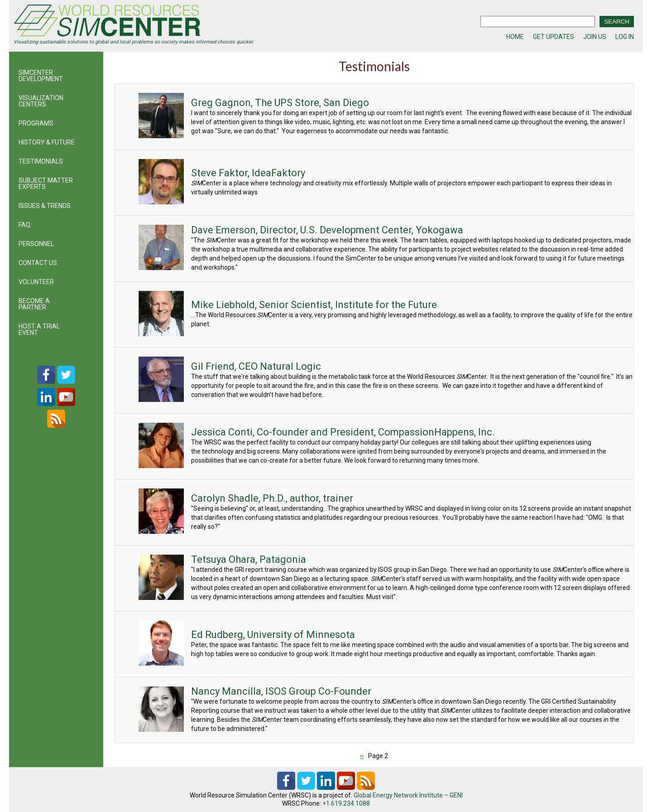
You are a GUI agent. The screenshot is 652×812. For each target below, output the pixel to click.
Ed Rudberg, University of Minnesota (269, 635)
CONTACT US (38, 263)
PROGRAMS (36, 123)
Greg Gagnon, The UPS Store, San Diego (276, 103)
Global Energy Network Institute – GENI (408, 795)
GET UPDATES (554, 37)
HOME (515, 37)
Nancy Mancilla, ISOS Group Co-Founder (278, 691)
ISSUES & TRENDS (45, 206)
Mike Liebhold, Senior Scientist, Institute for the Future (310, 305)
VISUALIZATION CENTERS (41, 101)
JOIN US (595, 37)
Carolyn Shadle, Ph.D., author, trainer (268, 498)
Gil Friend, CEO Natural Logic (252, 366)
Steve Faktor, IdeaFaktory (244, 173)
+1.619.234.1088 (346, 803)
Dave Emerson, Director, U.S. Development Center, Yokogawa (324, 230)
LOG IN (625, 37)
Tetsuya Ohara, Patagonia (245, 559)
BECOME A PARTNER (34, 304)
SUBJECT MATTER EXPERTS (46, 184)
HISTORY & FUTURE (47, 142)
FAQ (24, 225)
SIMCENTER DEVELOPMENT (41, 76)
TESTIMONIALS (41, 161)
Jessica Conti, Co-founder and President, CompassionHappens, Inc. (339, 432)
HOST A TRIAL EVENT (39, 329)
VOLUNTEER (36, 282)
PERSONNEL (36, 244)
